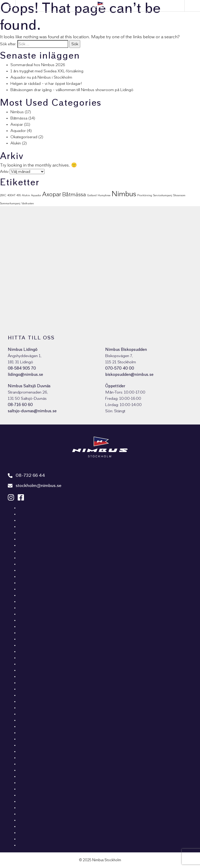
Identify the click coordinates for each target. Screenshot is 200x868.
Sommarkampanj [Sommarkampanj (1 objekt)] (10, 203)
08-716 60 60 (20, 405)
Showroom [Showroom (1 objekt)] (179, 195)
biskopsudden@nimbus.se (129, 375)
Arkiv (4, 172)
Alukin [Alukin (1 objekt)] (26, 195)
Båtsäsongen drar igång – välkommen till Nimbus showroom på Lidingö (72, 90)
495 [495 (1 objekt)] (19, 195)
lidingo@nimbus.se (25, 375)
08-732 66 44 (26, 476)
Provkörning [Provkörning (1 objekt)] (145, 195)
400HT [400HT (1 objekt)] (11, 195)
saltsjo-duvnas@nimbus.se (32, 411)
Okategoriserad (24, 137)
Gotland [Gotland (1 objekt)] (92, 195)
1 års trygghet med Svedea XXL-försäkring (47, 71)
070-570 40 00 (120, 368)
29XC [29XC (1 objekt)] (3, 195)
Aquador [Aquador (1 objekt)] (36, 195)
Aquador (18, 131)
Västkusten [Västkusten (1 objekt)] (28, 203)
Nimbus (17, 112)
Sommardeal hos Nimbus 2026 (38, 65)
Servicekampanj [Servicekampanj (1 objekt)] (163, 195)
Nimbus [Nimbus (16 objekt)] (124, 194)
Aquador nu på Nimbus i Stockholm (41, 77)
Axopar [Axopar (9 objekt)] (52, 194)
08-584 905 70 (22, 368)
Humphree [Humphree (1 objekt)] (104, 195)
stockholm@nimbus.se (35, 486)
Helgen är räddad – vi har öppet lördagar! (46, 84)
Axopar (17, 124)
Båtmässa (19, 118)
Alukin (16, 143)
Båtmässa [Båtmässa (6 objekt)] (74, 195)
